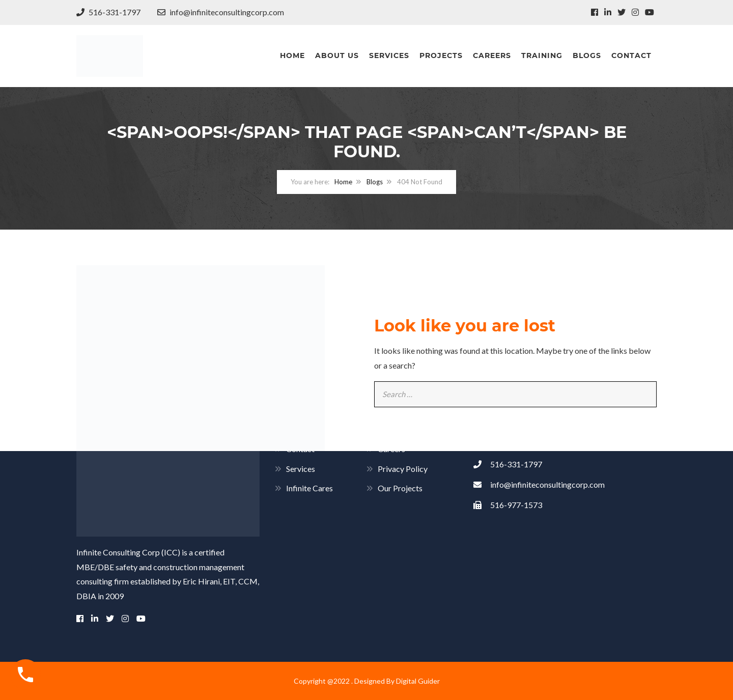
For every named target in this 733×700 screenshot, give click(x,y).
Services (389, 55)
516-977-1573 (508, 505)
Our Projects (400, 488)
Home (292, 55)
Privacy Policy (403, 469)
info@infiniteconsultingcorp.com (221, 12)
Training (542, 55)
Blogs (587, 55)
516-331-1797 (108, 12)
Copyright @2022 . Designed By (345, 681)
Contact (631, 55)
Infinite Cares (309, 488)
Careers (492, 55)
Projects (441, 55)
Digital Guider (418, 681)
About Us (337, 55)
